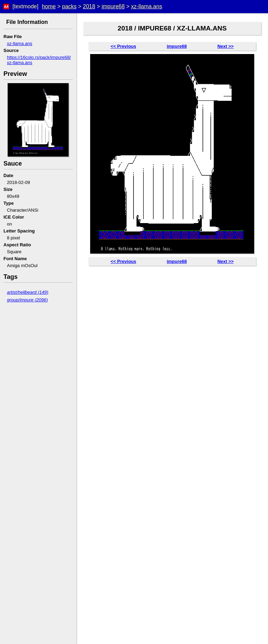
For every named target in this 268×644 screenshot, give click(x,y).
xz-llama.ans (147, 6)
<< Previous (123, 46)
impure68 (113, 6)
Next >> (226, 46)
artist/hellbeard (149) (28, 292)
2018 (89, 6)
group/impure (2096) (27, 300)
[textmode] (25, 6)
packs (69, 6)
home (49, 6)
